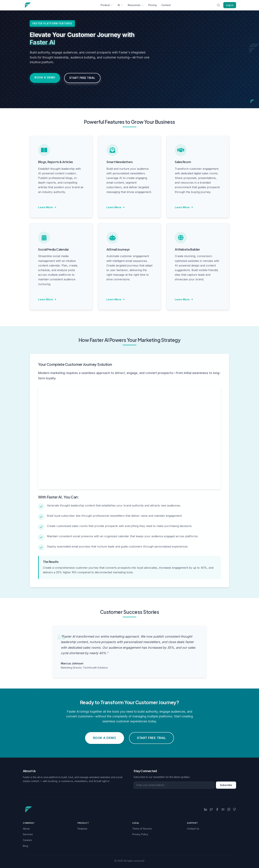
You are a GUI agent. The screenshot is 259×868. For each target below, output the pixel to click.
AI (120, 5)
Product (107, 5)
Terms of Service (142, 829)
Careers (27, 840)
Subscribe (226, 785)
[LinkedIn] (206, 809)
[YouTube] (223, 809)
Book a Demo (45, 77)
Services (28, 834)
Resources (136, 5)
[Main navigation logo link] (39, 5)
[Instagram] (229, 809)
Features (82, 829)
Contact (166, 5)
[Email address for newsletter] (174, 785)
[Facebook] (217, 809)
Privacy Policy (140, 834)
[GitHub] (235, 809)
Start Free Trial (82, 78)
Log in (230, 5)
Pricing (152, 5)
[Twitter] (211, 809)
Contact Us (193, 829)
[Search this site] (218, 5)
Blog (25, 846)
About (26, 829)
